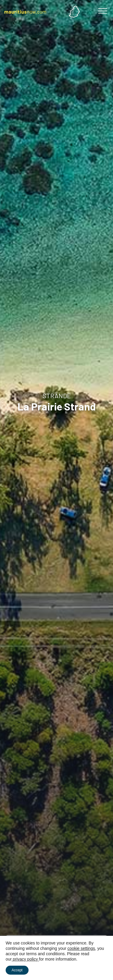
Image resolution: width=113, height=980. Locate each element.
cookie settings (81, 948)
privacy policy (25, 959)
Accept (17, 970)
